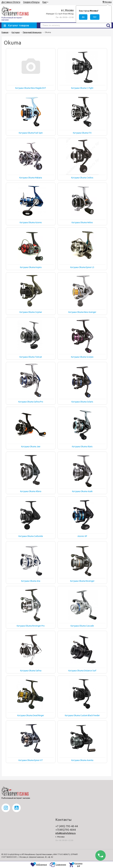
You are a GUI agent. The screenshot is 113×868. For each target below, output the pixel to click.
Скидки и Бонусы (31, 2)
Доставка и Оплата (11, 2)
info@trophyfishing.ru (66, 833)
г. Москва (68, 10)
